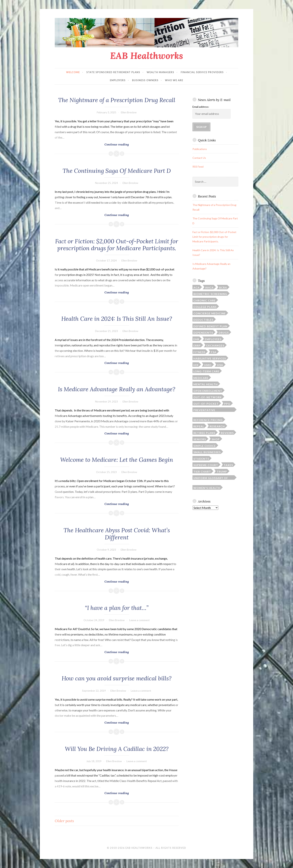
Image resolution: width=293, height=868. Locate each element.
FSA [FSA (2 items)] (214, 352)
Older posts (64, 821)
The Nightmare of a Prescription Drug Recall (117, 100)
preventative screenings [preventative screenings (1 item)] (204, 410)
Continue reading (125, 144)
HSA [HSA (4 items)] (220, 365)
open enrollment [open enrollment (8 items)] (208, 391)
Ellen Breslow (129, 112)
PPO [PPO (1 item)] (227, 404)
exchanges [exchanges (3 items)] (215, 346)
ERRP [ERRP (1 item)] (197, 346)
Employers (118, 80)
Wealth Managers (160, 72)
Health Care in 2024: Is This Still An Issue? (117, 319)
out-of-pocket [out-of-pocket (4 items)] (206, 404)
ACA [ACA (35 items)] (196, 288)
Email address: (201, 107)
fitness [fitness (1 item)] (199, 352)
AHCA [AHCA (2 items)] (209, 288)
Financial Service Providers (202, 72)
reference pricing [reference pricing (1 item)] (208, 420)
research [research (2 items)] (217, 426)
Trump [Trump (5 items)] (222, 472)
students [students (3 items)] (201, 459)
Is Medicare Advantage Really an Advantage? (117, 389)
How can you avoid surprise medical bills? (117, 678)
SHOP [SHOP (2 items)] (216, 439)
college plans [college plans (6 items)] (205, 307)
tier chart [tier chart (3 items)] (202, 472)
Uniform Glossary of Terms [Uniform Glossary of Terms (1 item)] (211, 478)
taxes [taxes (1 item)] (228, 465)
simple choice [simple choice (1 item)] (205, 446)
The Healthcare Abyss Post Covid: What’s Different (117, 534)
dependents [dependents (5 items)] (203, 333)
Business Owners (145, 80)
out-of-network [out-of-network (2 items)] (208, 397)
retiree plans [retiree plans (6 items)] (204, 433)
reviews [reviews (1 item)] (227, 433)
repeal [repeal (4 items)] (199, 426)
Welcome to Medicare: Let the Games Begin (117, 460)
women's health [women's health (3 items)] (207, 488)
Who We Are (174, 80)
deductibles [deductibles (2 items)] (203, 320)
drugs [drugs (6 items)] (224, 333)
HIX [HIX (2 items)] (196, 365)
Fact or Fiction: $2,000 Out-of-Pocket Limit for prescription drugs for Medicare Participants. (117, 245)
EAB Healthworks (147, 56)
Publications (200, 149)
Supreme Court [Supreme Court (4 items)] (206, 465)
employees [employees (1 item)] (213, 339)
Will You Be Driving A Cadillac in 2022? (117, 749)
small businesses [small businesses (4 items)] (207, 452)
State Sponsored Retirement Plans (113, 72)
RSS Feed (198, 167)
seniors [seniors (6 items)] (200, 439)
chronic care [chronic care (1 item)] (205, 300)
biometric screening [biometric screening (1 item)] (210, 294)
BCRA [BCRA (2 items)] (223, 288)
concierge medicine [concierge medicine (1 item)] (210, 313)
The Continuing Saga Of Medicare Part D (117, 171)
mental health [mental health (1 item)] (206, 384)
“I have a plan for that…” (117, 608)
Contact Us (199, 158)
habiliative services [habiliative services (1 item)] (210, 358)
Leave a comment (139, 620)
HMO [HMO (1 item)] (208, 365)
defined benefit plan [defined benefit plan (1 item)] (210, 326)
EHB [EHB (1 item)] (196, 339)
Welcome (73, 72)
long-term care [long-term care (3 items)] (206, 371)
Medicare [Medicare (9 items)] (201, 378)
